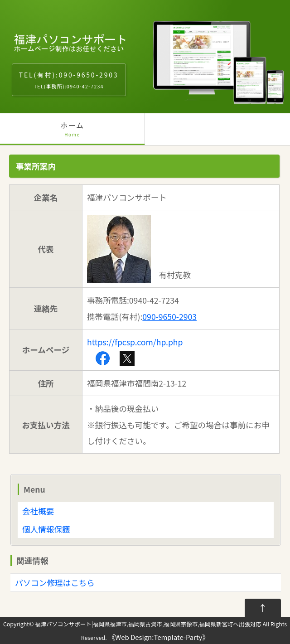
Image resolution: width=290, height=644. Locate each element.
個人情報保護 (46, 529)
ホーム (72, 132)
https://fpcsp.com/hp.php (135, 342)
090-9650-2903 (169, 317)
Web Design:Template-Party (159, 637)
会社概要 (38, 511)
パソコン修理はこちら (55, 583)
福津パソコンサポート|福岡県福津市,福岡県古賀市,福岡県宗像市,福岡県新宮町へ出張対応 (148, 624)
